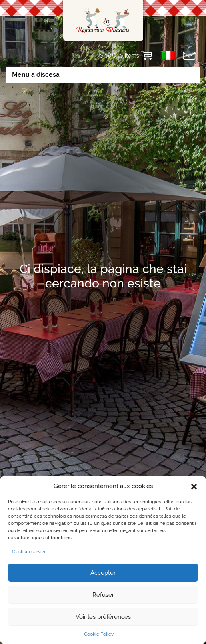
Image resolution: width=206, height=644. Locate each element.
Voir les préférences (103, 617)
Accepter (103, 573)
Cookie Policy (99, 634)
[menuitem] (168, 56)
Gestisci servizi (29, 552)
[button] (194, 486)
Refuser (103, 595)
